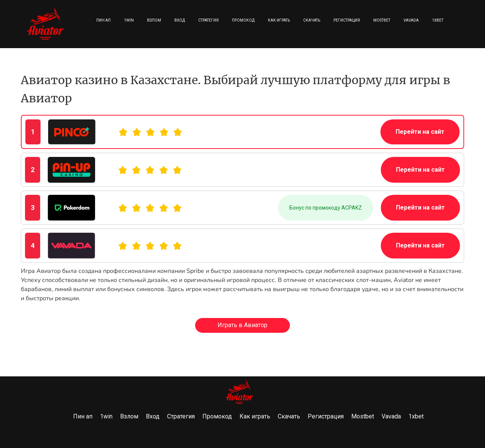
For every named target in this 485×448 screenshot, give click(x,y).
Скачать (312, 20)
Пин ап (103, 20)
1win (129, 20)
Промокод (243, 20)
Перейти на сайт (420, 132)
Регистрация (347, 20)
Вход (180, 20)
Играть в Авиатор (242, 325)
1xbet (438, 20)
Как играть (279, 20)
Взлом (154, 20)
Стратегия (208, 20)
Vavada (411, 20)
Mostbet (382, 20)
